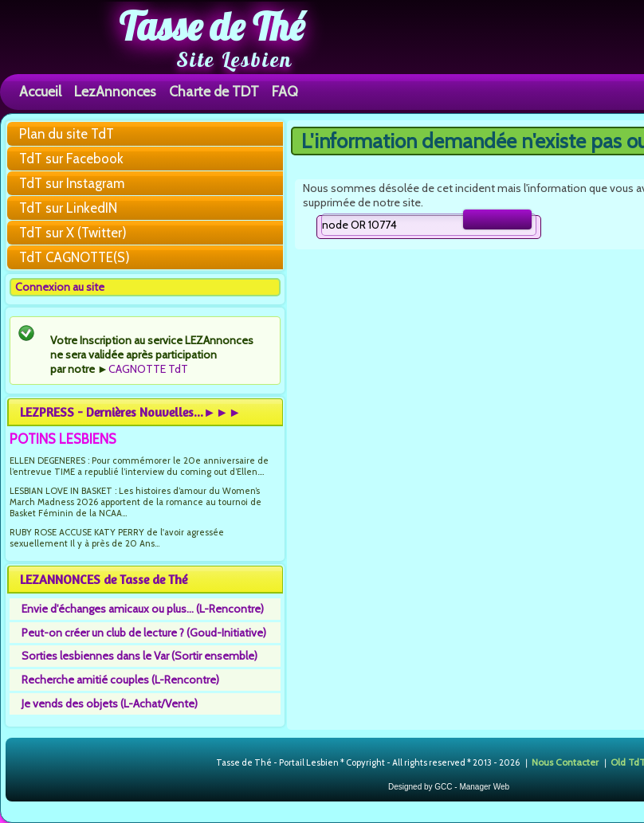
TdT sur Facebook (71, 159)
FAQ (285, 91)
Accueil (40, 91)
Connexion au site (60, 287)
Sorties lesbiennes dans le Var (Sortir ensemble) (139, 656)
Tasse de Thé (212, 26)
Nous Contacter (565, 762)
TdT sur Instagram (72, 183)
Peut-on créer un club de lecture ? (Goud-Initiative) (144, 633)
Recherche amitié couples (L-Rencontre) (120, 680)
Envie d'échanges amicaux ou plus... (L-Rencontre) (143, 609)
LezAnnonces (115, 91)
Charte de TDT (214, 91)
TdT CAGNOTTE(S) (75, 257)
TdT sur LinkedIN (68, 208)
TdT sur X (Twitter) (73, 233)
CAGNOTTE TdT (148, 369)
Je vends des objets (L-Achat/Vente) (110, 703)
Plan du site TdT (67, 134)
